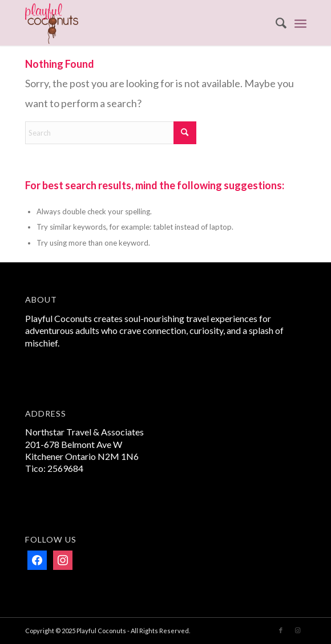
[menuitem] (275, 23)
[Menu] (300, 23)
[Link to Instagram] (298, 630)
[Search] (275, 23)
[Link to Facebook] (281, 630)
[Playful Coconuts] (138, 23)
